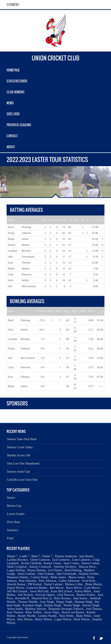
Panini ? (47, 556)
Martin (26, 245)
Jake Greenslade (66, 574)
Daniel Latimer (53, 584)
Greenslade (28, 257)
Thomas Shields (28, 602)
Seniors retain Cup (18, 472)
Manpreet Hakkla (18, 577)
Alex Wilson (25, 619)
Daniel (12, 245)
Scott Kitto (89, 581)
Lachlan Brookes (17, 560)
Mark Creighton (17, 567)
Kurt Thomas (15, 612)
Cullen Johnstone (69, 581)
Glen (11, 274)
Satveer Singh (91, 605)
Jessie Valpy (52, 612)
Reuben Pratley (86, 595)
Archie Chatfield (31, 563)
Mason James (77, 577)
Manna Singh (72, 605)
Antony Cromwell (40, 567)
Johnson (26, 233)
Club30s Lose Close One (22, 480)
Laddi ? (24, 556)
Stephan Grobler (89, 574)
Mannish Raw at (42, 598)
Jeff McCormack (17, 591)
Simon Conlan (90, 563)
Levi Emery (55, 570)
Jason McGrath (39, 591)
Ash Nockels (25, 595)
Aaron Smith (15, 609)
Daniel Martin (16, 588)
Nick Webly (66, 616)
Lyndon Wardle (47, 616)
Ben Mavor (57, 588)
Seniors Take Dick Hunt (22, 439)
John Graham (46, 574)
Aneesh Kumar (16, 584)
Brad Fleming (73, 570)
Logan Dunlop (16, 570)
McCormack (29, 286)
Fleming (26, 227)
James (25, 239)
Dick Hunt (13, 522)
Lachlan (12, 251)
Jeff (10, 286)
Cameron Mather (37, 588)
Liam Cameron (81, 560)
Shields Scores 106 (19, 455)
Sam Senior (80, 598)
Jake (10, 257)
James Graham (26, 574)
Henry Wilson (43, 619)
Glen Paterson (66, 595)
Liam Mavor (92, 588)
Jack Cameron (61, 560)
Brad (11, 227)
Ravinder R (22, 598)
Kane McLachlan (61, 591)
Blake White (84, 616)
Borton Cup (14, 506)
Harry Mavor (74, 588)
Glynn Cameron (40, 560)
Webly (25, 280)
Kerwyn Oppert (45, 595)
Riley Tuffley (34, 612)
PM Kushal (35, 584)
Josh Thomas (94, 609)
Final (10, 538)
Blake (11, 239)
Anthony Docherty (65, 567)
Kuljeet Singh (53, 605)
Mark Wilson (82, 619)
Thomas (26, 262)
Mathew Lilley (74, 584)
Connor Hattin (40, 577)
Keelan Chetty (52, 563)
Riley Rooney (62, 598)
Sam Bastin (86, 556)
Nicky (11, 233)
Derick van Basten (73, 612)
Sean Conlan (71, 563)
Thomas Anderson (66, 556)
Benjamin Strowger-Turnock (66, 609)
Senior (11, 498)
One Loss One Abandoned (23, 463)
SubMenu (13, 5)
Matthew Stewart (35, 609)
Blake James (58, 577)
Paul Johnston (27, 581)
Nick (11, 280)
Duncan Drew (87, 567)
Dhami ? (12, 556)
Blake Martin (93, 584)
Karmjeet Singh (32, 605)
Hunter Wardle (27, 616)
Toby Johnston (47, 581)
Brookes (26, 251)
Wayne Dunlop (36, 570)
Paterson (27, 274)
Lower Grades (16, 514)
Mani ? (36, 556)
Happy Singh (64, 602)
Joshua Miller (83, 591)
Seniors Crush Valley (20, 447)
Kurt (11, 262)
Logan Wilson (63, 619)
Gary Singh (47, 602)
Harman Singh (84, 602)
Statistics (13, 530)
